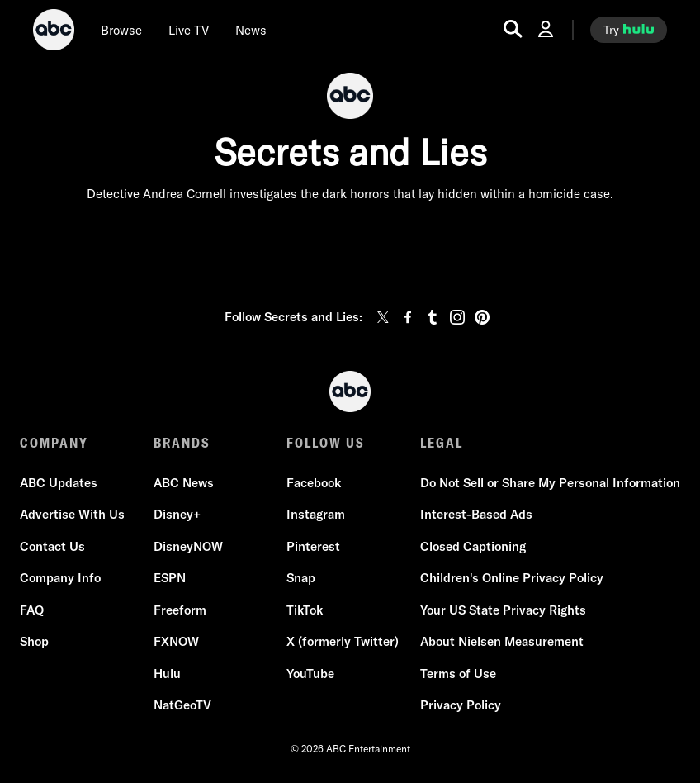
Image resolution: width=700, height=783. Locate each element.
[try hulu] (629, 30)
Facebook (314, 483)
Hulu (167, 674)
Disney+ (177, 514)
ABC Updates (59, 483)
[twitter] (383, 317)
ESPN (170, 578)
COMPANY (54, 443)
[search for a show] (513, 29)
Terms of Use (458, 674)
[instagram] (457, 317)
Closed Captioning (473, 546)
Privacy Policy (461, 705)
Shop (34, 641)
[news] (251, 30)
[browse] (121, 30)
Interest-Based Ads (476, 514)
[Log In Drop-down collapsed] (546, 29)
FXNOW (176, 641)
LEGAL (442, 443)
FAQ (32, 610)
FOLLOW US (326, 443)
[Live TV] (189, 30)
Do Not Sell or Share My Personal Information (550, 483)
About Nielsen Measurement (502, 641)
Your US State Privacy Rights (503, 610)
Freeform (180, 610)
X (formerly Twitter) (343, 641)
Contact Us (52, 546)
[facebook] (408, 317)
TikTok (305, 610)
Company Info (60, 578)
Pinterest (313, 546)
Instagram (316, 514)
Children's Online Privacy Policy (512, 578)
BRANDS (182, 443)
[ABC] (54, 32)
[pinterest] (482, 317)
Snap (301, 578)
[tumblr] (433, 317)
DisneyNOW (188, 546)
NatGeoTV (182, 705)
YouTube (310, 674)
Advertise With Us (72, 514)
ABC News (184, 483)
